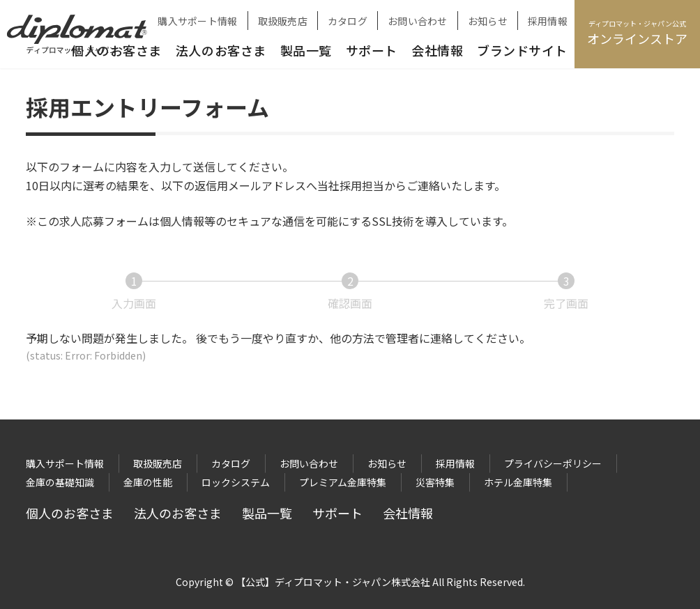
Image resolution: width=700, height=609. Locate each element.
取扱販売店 (283, 21)
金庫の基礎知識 (60, 482)
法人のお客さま (221, 50)
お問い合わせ (418, 21)
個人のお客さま (70, 513)
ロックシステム (236, 482)
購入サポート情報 (197, 21)
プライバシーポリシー (553, 463)
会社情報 (437, 50)
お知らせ (488, 21)
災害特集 (435, 482)
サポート (372, 50)
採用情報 (548, 21)
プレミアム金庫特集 (343, 482)
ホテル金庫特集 (518, 482)
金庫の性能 (148, 482)
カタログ (348, 21)
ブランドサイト (522, 50)
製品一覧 (306, 50)
